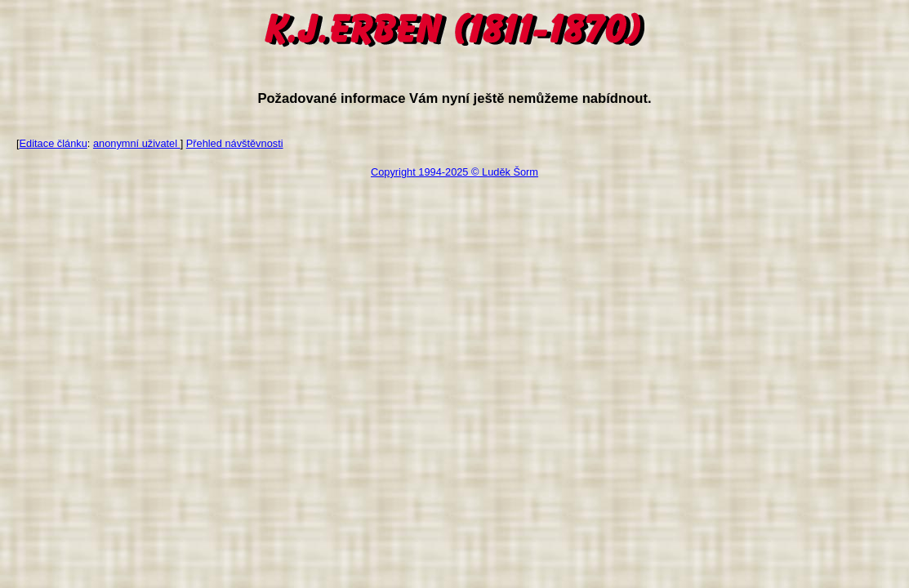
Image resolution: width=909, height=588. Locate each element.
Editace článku (53, 143)
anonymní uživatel (137, 143)
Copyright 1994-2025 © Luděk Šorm (454, 172)
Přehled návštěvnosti (235, 143)
